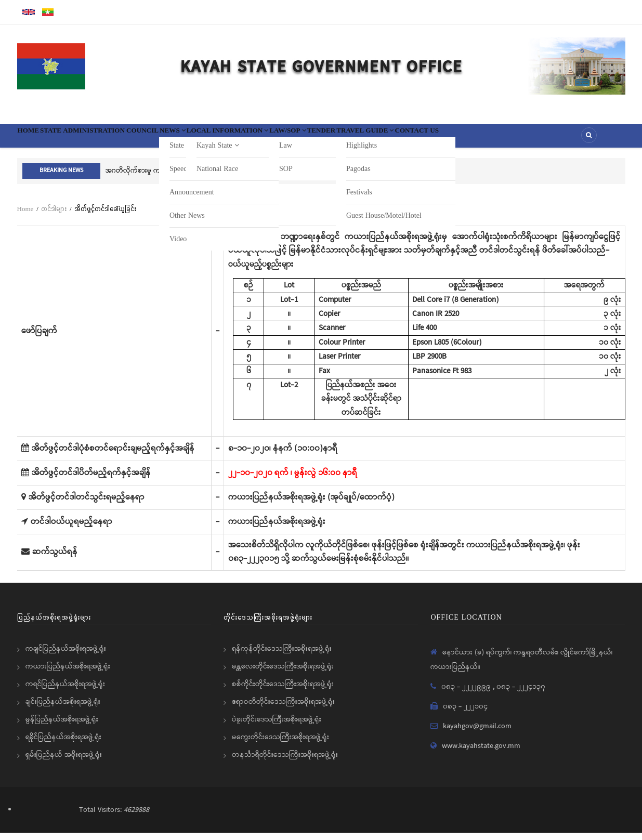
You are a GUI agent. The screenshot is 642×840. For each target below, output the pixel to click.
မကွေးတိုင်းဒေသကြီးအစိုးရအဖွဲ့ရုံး (280, 744)
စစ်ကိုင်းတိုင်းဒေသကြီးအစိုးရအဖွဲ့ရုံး (283, 691)
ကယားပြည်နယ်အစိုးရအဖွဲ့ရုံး (68, 674)
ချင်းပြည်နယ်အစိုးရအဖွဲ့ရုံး (63, 709)
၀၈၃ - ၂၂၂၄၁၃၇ (521, 694)
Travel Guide (479, 139)
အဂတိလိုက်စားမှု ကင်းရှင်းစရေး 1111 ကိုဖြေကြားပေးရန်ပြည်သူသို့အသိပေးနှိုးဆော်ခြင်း (220, 178)
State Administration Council (125, 139)
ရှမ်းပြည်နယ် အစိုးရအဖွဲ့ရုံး (64, 762)
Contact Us (548, 139)
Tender (419, 139)
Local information (292, 139)
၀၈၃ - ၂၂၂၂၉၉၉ (467, 694)
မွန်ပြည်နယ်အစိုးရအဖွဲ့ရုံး (62, 727)
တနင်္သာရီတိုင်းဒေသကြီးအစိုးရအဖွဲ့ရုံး (285, 762)
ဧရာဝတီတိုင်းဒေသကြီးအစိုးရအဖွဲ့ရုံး (283, 709)
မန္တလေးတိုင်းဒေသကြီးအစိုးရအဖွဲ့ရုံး (283, 674)
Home (35, 139)
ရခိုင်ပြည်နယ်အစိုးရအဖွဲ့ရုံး (63, 744)
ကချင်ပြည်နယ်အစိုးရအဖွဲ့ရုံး (66, 656)
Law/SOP (371, 139)
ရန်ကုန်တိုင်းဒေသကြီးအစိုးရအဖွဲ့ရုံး (282, 656)
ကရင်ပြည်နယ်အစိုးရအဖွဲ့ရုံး (65, 691)
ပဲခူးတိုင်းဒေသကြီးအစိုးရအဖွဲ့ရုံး (277, 727)
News (219, 139)
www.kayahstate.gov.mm (481, 753)
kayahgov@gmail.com (477, 733)
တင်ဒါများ (54, 216)
